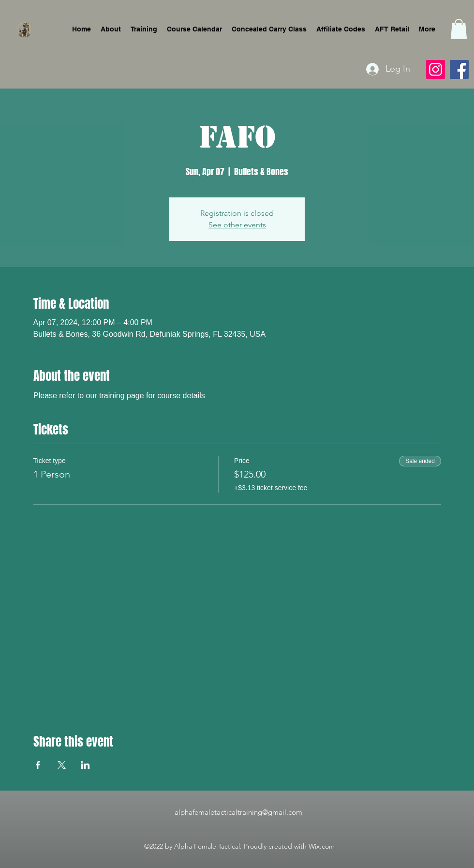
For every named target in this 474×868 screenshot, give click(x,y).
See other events (237, 225)
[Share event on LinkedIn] (85, 765)
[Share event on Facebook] (38, 765)
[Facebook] (459, 69)
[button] (459, 29)
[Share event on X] (62, 765)
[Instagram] (436, 69)
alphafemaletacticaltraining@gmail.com (238, 812)
